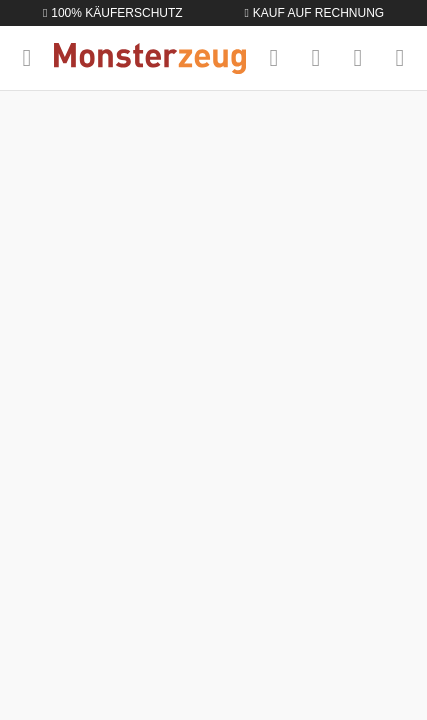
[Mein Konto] (358, 58)
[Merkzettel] (316, 58)
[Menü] (27, 58)
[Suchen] (274, 58)
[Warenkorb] (400, 58)
